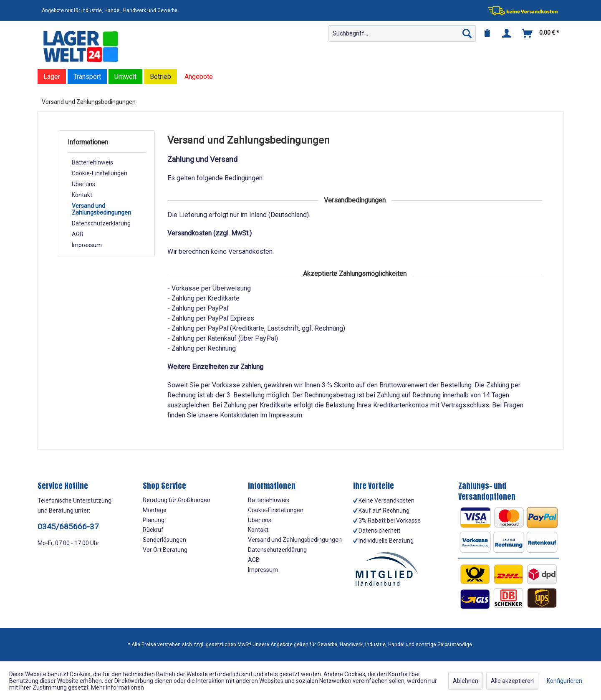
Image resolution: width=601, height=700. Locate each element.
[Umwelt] (125, 77)
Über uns (83, 184)
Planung (154, 520)
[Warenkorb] (541, 33)
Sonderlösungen (164, 540)
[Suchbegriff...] (402, 33)
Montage (155, 510)
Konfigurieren (564, 681)
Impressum (87, 245)
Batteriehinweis (92, 162)
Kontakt (82, 195)
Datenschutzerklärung (101, 223)
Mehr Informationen (117, 687)
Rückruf (153, 530)
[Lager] (52, 77)
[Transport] (87, 77)
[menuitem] (402, 33)
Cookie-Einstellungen (100, 173)
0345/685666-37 (68, 527)
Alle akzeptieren (512, 681)
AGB (78, 234)
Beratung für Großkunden (177, 500)
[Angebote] (199, 77)
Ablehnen (466, 681)
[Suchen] (467, 33)
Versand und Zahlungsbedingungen (101, 209)
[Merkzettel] (487, 33)
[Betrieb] (160, 77)
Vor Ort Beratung (165, 550)
